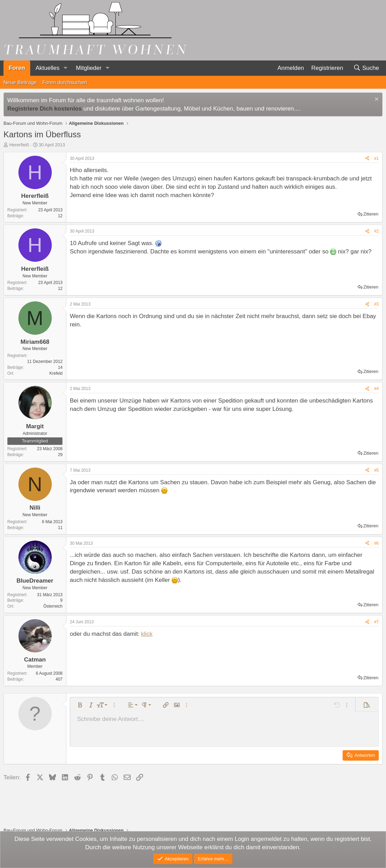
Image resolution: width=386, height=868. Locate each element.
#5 (376, 470)
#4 (376, 389)
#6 (376, 543)
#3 (376, 304)
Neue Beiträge (20, 82)
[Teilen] (367, 159)
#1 (376, 159)
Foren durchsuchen (65, 82)
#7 (376, 622)
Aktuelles (47, 68)
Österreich (53, 606)
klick (147, 634)
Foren (17, 68)
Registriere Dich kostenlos (44, 109)
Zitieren (371, 214)
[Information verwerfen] (376, 100)
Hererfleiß (19, 145)
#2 (376, 231)
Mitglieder (89, 68)
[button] (65, 68)
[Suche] (366, 68)
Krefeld (56, 373)
